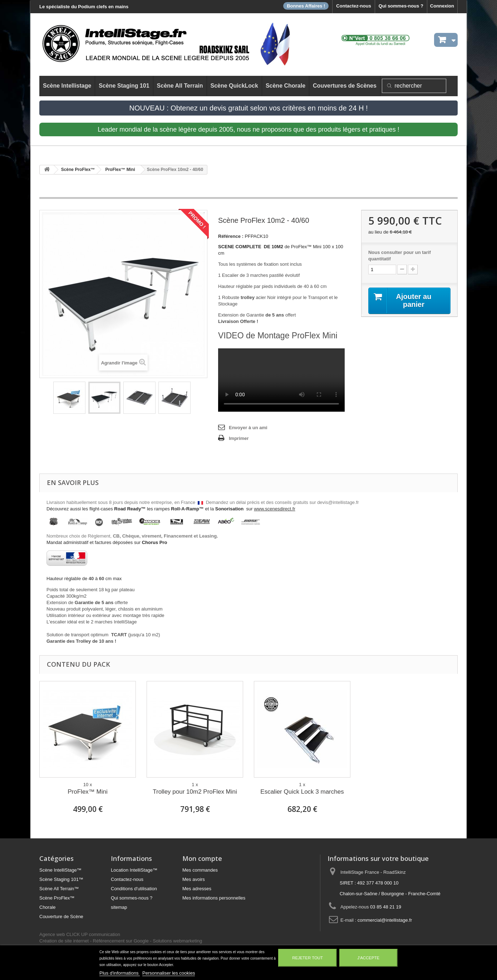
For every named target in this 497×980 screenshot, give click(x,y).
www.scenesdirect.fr (275, 509)
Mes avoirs (194, 879)
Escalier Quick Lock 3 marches (302, 792)
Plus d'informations (120, 973)
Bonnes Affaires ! (306, 6)
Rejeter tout (307, 958)
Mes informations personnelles (214, 898)
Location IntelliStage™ (134, 870)
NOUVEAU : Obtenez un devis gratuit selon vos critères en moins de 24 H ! (249, 108)
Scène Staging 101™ (61, 879)
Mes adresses (197, 889)
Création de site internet (64, 941)
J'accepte (368, 958)
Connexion (442, 6)
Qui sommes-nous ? (401, 6)
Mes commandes (200, 870)
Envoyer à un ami (248, 428)
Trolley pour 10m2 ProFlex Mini (195, 792)
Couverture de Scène (61, 917)
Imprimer (239, 438)
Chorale (48, 907)
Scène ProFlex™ (57, 898)
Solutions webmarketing (177, 941)
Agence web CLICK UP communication (80, 934)
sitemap (119, 907)
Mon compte (202, 858)
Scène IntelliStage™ (60, 870)
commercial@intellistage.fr (385, 920)
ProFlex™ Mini (87, 792)
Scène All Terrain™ (59, 889)
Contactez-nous (354, 6)
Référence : (231, 236)
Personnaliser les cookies (169, 973)
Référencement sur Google (121, 941)
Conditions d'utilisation (134, 889)
